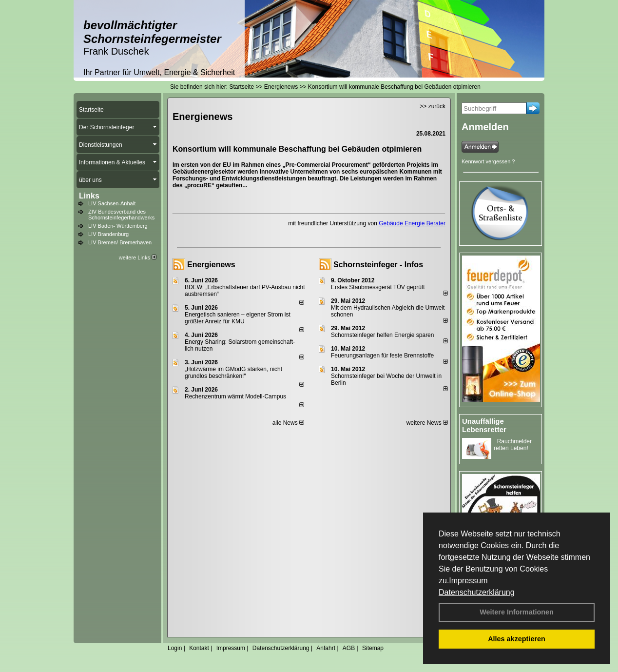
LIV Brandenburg (108, 234)
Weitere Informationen (517, 612)
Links (89, 196)
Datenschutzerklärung (477, 592)
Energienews (211, 265)
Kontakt (199, 648)
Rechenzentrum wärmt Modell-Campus (235, 396)
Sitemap (373, 648)
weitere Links (138, 257)
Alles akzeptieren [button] (517, 639)
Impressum (468, 581)
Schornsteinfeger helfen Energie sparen (382, 335)
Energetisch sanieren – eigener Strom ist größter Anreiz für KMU (238, 318)
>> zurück (433, 106)
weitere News (427, 423)
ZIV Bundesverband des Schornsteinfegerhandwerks (121, 215)
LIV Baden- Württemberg (118, 226)
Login (175, 648)
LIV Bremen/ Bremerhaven (120, 242)
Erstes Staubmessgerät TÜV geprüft (378, 287)
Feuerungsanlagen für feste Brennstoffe (382, 356)
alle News (288, 423)
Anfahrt (326, 648)
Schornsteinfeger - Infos (378, 265)
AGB (349, 648)
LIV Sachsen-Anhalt (112, 203)
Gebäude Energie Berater (412, 223)
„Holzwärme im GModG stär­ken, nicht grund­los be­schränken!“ (233, 373)
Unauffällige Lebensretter (484, 425)
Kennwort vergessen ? (488, 161)
